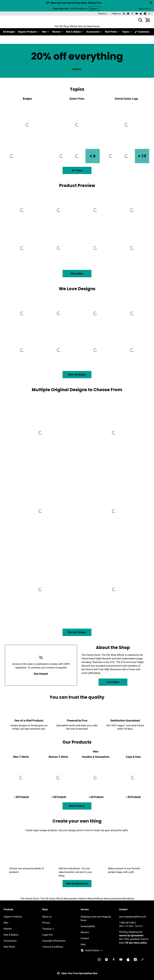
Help (83, 944)
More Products (77, 806)
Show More (77, 274)
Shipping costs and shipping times (96, 919)
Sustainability (88, 926)
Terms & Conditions (53, 947)
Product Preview (77, 186)
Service (85, 909)
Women (58, 32)
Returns (85, 932)
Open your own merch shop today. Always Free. (76, 3)
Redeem (94, 9)
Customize (142, 32)
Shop (45, 909)
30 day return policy (136, 943)
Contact (85, 938)
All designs (9, 32)
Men (46, 32)
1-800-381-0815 (135, 924)
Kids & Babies (75, 32)
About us (102, 14)
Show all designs (77, 375)
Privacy (46, 923)
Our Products (77, 742)
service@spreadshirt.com (133, 917)
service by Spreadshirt (131, 936)
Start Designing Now (77, 884)
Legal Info (48, 935)
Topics (127, 32)
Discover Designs (77, 632)
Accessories (94, 32)
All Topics (77, 170)
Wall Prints (112, 32)
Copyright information (54, 941)
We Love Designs (77, 289)
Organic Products (28, 32)
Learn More (113, 682)
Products (8, 909)
